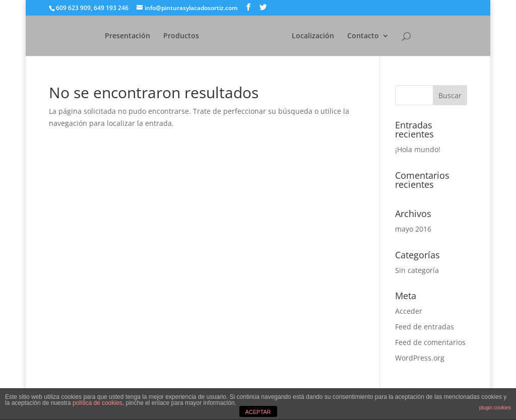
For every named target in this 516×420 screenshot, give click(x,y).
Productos (165, 36)
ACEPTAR (258, 412)
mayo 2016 (413, 229)
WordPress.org (420, 358)
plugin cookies (495, 408)
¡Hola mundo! (418, 149)
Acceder (409, 311)
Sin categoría (417, 270)
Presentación (111, 36)
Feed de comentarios (430, 342)
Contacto (379, 36)
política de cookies (98, 403)
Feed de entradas (425, 327)
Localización (329, 36)
